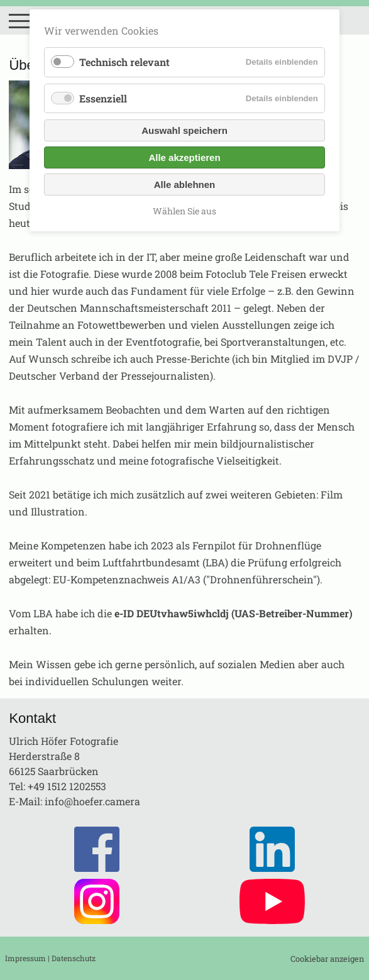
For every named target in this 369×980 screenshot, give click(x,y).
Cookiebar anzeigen (327, 959)
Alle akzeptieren (184, 157)
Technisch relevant (124, 62)
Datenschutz (74, 958)
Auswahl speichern (184, 130)
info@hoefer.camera (92, 801)
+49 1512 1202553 (67, 786)
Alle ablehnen (185, 184)
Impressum (25, 958)
